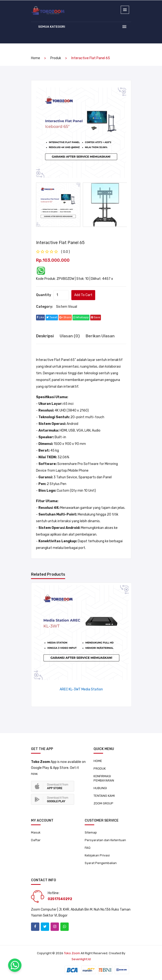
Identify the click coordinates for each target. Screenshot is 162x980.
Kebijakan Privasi (97, 855)
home (36, 58)
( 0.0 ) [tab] (65, 252)
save (96, 317)
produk (56, 58)
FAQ (88, 848)
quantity (44, 295)
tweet (52, 317)
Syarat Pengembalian (101, 863)
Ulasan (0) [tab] (70, 336)
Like (40, 317)
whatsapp (81, 317)
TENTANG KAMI (104, 796)
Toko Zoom (72, 953)
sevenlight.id (81, 959)
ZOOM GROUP (103, 803)
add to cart (83, 295)
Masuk (36, 832)
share (65, 317)
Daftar (36, 840)
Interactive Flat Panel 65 (60, 243)
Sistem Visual (67, 307)
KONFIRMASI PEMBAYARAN (104, 778)
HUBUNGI (100, 788)
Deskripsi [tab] (45, 336)
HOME (98, 761)
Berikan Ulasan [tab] (100, 336)
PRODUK (100, 769)
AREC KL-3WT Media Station (81, 689)
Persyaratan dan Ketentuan (105, 840)
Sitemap (91, 832)
